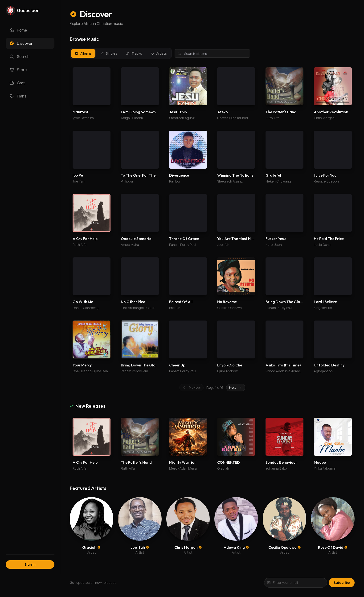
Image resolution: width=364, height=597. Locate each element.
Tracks (134, 53)
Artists (159, 53)
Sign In (30, 564)
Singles (109, 53)
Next (236, 388)
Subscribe (342, 583)
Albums (83, 53)
